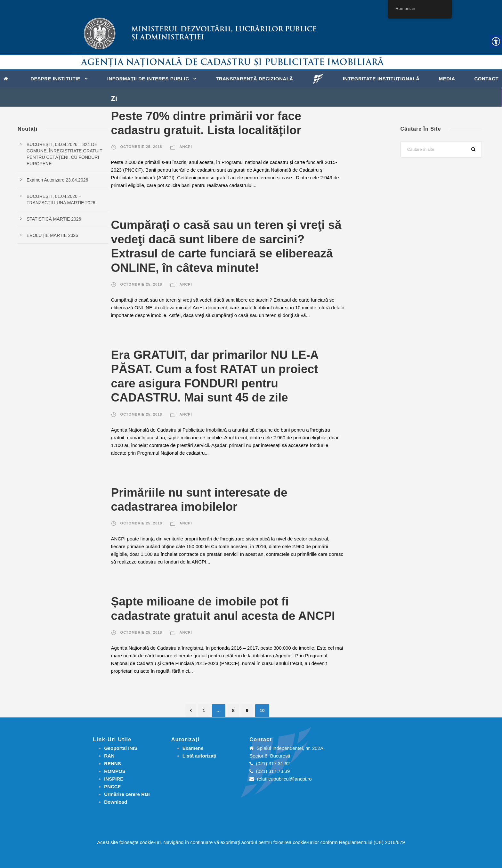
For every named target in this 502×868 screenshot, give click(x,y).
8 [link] (233, 710)
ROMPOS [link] (115, 771)
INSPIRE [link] (114, 779)
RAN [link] (109, 756)
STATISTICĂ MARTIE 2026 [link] (54, 219)
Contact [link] (486, 79)
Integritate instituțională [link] (381, 79)
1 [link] (204, 710)
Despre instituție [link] (55, 79)
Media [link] (447, 79)
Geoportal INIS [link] (121, 748)
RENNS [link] (113, 763)
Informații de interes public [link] (148, 79)
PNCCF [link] (112, 787)
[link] (8, 78)
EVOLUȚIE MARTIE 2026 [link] (52, 235)
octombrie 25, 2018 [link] (141, 147)
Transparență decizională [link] (255, 79)
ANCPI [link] (186, 147)
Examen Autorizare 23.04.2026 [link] (57, 180)
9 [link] (247, 710)
